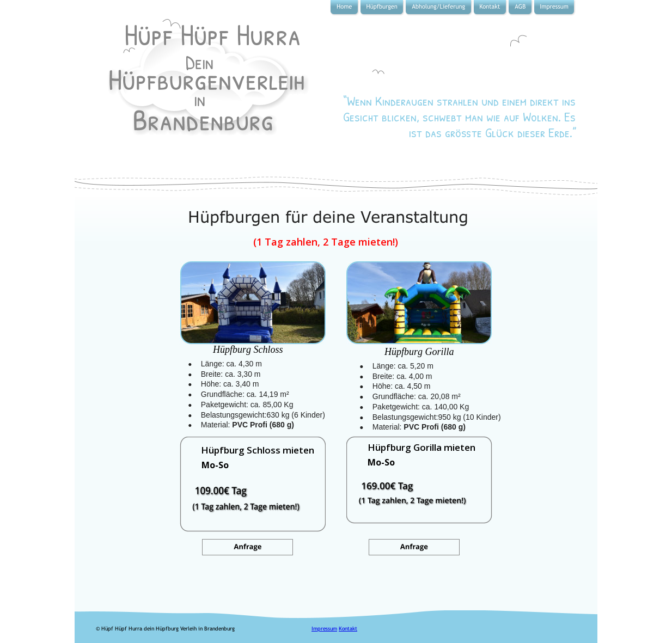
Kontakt (348, 629)
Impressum (324, 629)
